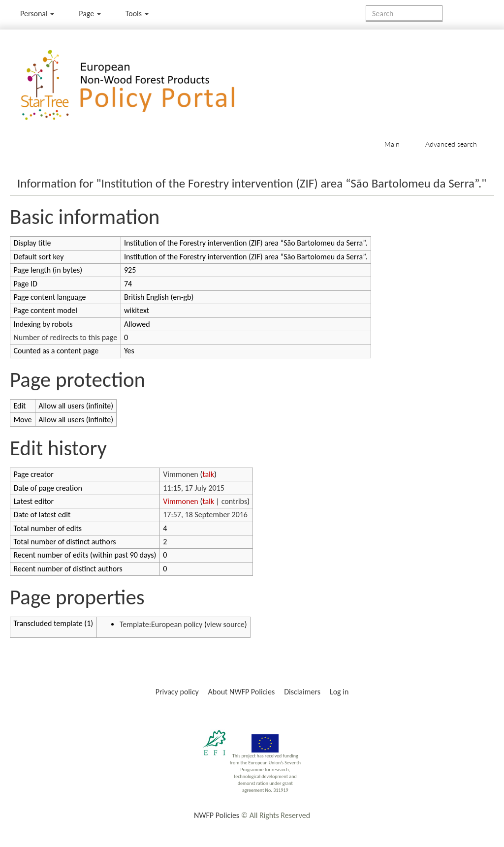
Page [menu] (90, 14)
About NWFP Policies (242, 692)
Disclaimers (302, 692)
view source (226, 624)
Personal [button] (37, 14)
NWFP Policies (217, 815)
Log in (339, 692)
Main (392, 144)
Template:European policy (161, 624)
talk (208, 474)
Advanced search (451, 144)
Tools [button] (137, 14)
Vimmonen (181, 474)
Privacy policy (177, 692)
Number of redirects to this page (65, 337)
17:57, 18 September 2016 (205, 515)
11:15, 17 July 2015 (194, 488)
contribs (235, 501)
